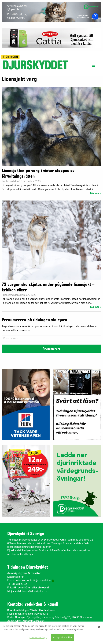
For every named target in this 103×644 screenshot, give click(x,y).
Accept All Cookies (63, 637)
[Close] (99, 627)
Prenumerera (51, 349)
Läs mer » (96, 193)
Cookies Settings (38, 637)
